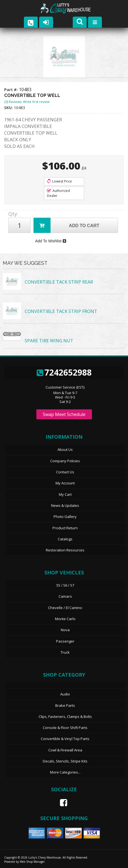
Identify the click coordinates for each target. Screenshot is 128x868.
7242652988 (64, 372)
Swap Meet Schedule (64, 414)
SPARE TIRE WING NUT (49, 341)
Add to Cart (66, 225)
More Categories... (65, 772)
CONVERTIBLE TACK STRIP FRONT (61, 311)
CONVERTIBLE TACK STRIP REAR (59, 282)
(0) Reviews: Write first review (27, 102)
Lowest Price (59, 181)
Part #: (12, 90)
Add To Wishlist (50, 241)
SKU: (9, 108)
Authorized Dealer (58, 193)
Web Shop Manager (32, 862)
